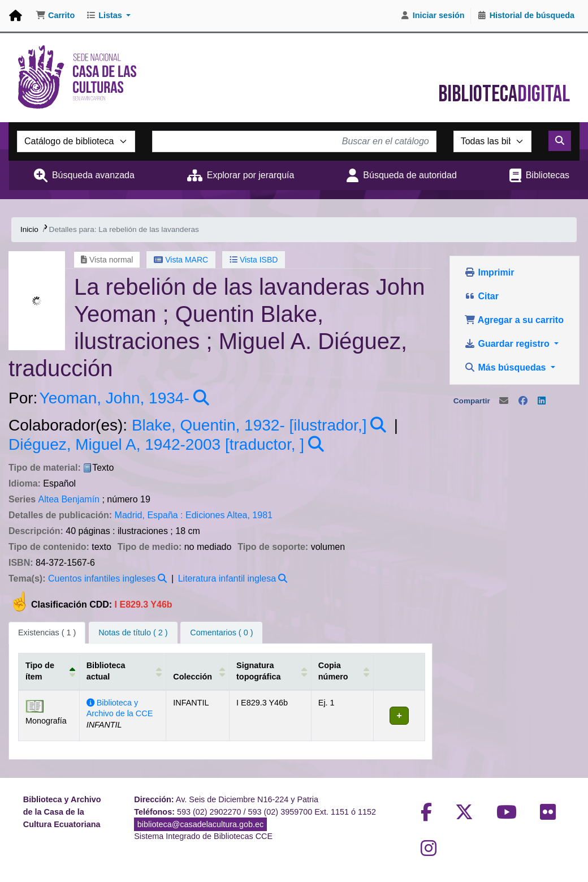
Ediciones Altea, (218, 515)
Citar (481, 296)
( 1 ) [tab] (47, 633)
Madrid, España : (149, 515)
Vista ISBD (254, 260)
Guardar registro (508, 344)
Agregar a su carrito (514, 320)
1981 (262, 515)
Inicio (29, 229)
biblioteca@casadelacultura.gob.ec (200, 824)
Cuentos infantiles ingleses (102, 578)
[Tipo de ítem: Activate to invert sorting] (49, 672)
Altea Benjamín (69, 499)
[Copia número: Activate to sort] (341, 672)
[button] (55, 16)
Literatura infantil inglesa (227, 578)
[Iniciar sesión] (433, 16)
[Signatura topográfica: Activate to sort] (269, 672)
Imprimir (489, 272)
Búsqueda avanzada (93, 175)
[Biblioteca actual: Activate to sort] (122, 672)
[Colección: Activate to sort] (197, 672)
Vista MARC (181, 260)
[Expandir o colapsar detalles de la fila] (398, 716)
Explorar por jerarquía (251, 175)
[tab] (133, 633)
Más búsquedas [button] (506, 367)
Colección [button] (192, 677)
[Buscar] (560, 141)
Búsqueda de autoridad (410, 175)
